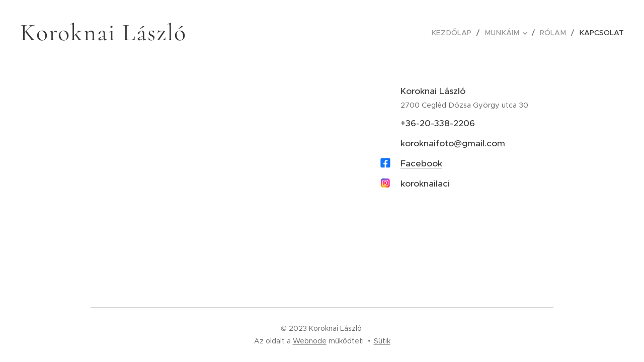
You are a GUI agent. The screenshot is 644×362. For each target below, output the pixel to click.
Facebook (421, 163)
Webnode (310, 341)
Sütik (382, 341)
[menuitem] (458, 33)
